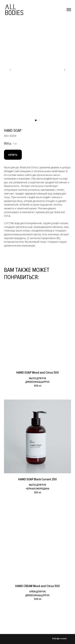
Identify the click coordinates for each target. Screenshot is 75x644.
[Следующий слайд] (65, 70)
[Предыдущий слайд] (10, 70)
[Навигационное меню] (69, 10)
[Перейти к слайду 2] (39, 120)
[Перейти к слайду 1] (36, 120)
